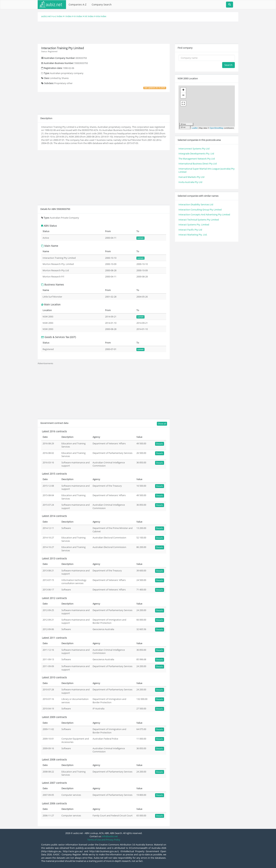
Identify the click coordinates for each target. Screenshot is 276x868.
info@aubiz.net (110, 836)
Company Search (102, 4)
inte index (101, 16)
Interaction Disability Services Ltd (196, 204)
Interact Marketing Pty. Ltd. (193, 235)
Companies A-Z (78, 4)
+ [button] (183, 90)
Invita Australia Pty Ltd (190, 182)
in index (78, 16)
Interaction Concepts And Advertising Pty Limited (204, 214)
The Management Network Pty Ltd (197, 159)
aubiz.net (46, 16)
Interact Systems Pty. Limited (194, 225)
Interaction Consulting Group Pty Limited (200, 210)
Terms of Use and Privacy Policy (104, 840)
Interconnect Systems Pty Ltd (194, 149)
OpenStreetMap (217, 128)
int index (89, 16)
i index (68, 16)
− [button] (183, 96)
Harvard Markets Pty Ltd (191, 177)
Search (228, 65)
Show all (162, 424)
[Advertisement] (138, 32)
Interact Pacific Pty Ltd (190, 230)
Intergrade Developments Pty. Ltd (196, 154)
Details (160, 444)
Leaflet (195, 128)
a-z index (58, 16)
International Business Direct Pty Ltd (198, 164)
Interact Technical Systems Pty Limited (199, 220)
